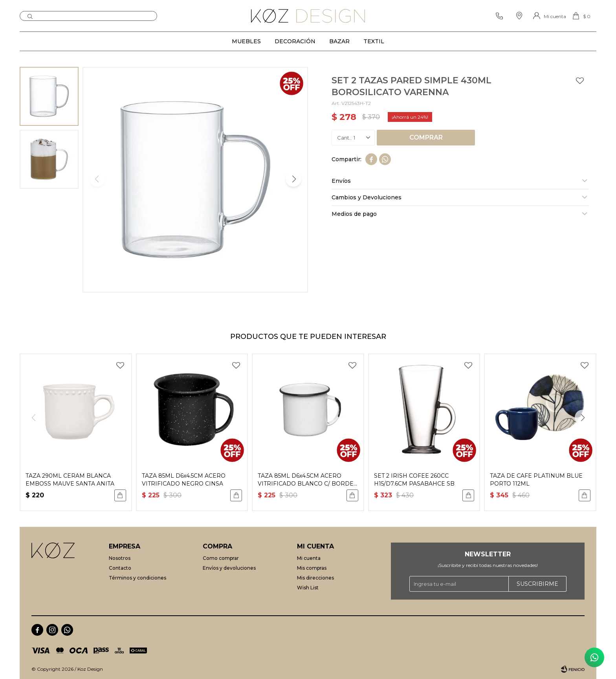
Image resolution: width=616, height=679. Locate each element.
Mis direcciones (315, 578)
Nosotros (120, 558)
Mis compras (312, 568)
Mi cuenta (309, 558)
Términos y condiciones (137, 578)
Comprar (426, 137)
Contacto (120, 568)
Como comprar (221, 558)
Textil (374, 41)
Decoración (295, 41)
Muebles (246, 41)
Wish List (308, 588)
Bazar (339, 41)
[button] (30, 16)
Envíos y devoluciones (229, 568)
